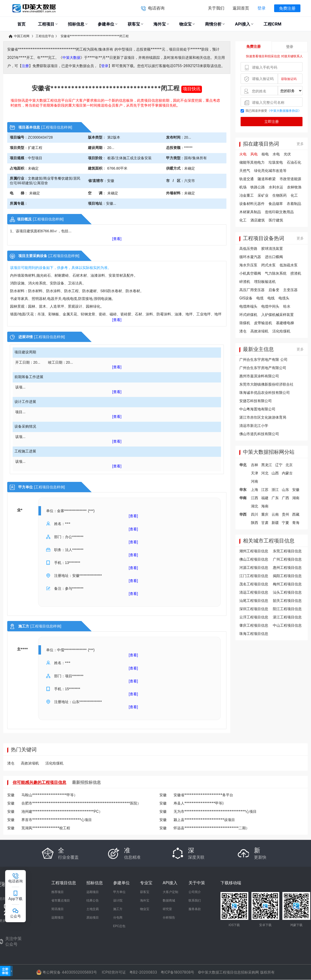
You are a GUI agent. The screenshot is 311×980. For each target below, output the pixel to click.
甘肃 (265, 523)
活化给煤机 (281, 331)
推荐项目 (58, 892)
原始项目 (93, 917)
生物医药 (280, 195)
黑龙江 (267, 465)
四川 (255, 514)
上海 (255, 489)
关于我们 (216, 8)
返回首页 (241, 8)
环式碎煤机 (248, 314)
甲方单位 (119, 892)
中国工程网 (19, 36)
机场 (243, 187)
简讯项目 (58, 909)
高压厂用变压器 (252, 290)
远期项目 (58, 917)
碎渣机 (245, 281)
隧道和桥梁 (267, 179)
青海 (296, 523)
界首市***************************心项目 (57, 820)
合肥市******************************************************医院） (81, 803)
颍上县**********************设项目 (204, 820)
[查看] (117, 239)
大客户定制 (170, 892)
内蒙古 (287, 473)
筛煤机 (245, 323)
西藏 (296, 514)
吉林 (255, 465)
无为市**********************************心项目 (215, 811)
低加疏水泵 (289, 265)
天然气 (245, 170)
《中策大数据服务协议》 (284, 111)
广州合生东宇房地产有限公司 (263, 368)
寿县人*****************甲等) (199, 803)
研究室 (167, 909)
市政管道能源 (290, 179)
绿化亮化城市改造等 (270, 170)
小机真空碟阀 (250, 273)
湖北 (255, 506)
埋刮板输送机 (265, 281)
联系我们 (195, 900)
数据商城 (169, 900)
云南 (275, 514)
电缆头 (284, 298)
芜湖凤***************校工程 (46, 828)
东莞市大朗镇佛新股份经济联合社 (266, 384)
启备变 (274, 290)
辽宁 (279, 465)
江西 (255, 498)
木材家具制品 (250, 212)
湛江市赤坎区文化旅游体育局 (263, 417)
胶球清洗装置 (272, 248)
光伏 (287, 154)
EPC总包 (119, 926)
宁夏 (285, 523)
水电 (276, 154)
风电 (254, 154)
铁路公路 (258, 187)
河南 (255, 481)
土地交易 (93, 909)
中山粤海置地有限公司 (257, 409)
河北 (265, 473)
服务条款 (195, 909)
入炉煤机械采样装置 (277, 314)
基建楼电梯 (285, 323)
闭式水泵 (268, 265)
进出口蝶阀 (274, 257)
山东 (285, 489)
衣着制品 (294, 204)
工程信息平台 (45, 36)
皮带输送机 (263, 323)
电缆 (260, 298)
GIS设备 (246, 298)
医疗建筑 (276, 220)
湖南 (296, 498)
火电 (243, 154)
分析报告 (169, 917)
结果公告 (93, 900)
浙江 (275, 489)
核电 (265, 154)
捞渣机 (296, 273)
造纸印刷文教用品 (279, 212)
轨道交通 (247, 179)
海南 (265, 506)
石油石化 (294, 162)
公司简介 (195, 892)
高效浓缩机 (259, 331)
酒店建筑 (258, 220)
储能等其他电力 (252, 162)
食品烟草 (276, 204)
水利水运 (276, 187)
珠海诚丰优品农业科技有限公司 (265, 392)
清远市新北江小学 (254, 425)
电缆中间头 (270, 306)
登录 (261, 8)
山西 (275, 473)
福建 (265, 498)
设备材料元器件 (252, 204)
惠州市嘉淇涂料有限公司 (259, 376)
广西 (285, 498)
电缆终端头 (248, 306)
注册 (25, 66)
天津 (255, 473)
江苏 (265, 489)
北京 (289, 465)
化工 (294, 195)
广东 (275, 498)
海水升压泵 (248, 265)
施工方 (118, 909)
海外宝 (145, 900)
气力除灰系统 (276, 273)
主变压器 (290, 290)
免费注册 (287, 8)
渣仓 (243, 331)
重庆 (265, 514)
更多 (300, 144)
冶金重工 (247, 195)
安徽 (111, 181)
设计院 (118, 900)
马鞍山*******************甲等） (49, 795)
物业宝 (145, 909)
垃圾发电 (276, 162)
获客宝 (145, 892)
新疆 (275, 523)
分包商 (118, 917)
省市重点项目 (61, 900)
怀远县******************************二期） (211, 828)
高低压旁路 (248, 248)
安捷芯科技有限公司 (256, 401)
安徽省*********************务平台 (203, 795)
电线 (271, 298)
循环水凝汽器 (250, 257)
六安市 (190, 181)
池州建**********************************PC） (62, 811)
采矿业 (263, 195)
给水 (287, 306)
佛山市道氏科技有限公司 (259, 434)
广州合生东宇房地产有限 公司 (263, 359)
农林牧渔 (294, 187)
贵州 (285, 514)
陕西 (255, 523)
